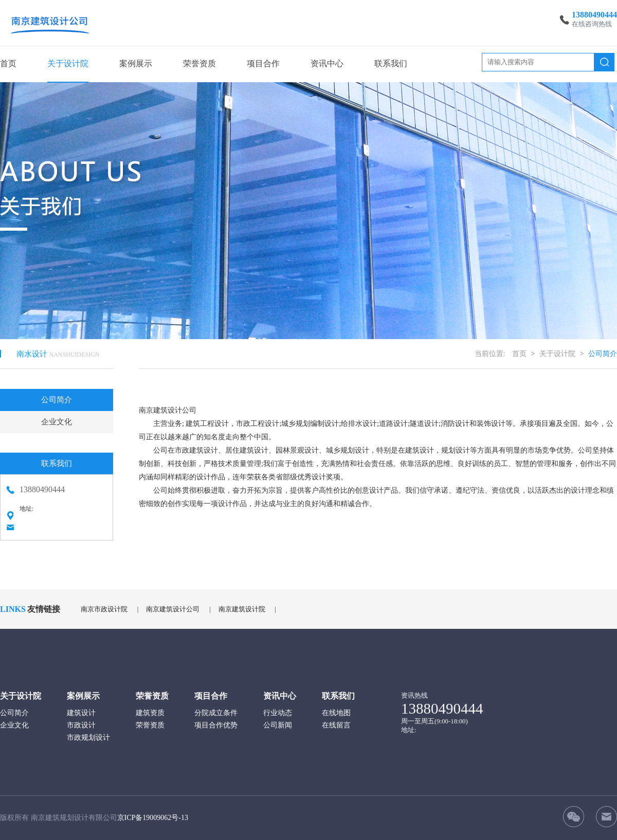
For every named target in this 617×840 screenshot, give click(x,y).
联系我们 (391, 63)
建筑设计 (81, 713)
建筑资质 (150, 713)
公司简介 (57, 400)
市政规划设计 (88, 738)
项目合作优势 (216, 725)
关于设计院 (68, 63)
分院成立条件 (216, 713)
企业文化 (57, 422)
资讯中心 (327, 63)
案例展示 (136, 63)
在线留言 (336, 725)
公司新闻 (278, 725)
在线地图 (336, 713)
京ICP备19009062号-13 (153, 818)
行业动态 (278, 713)
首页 (8, 63)
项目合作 (263, 63)
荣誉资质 (199, 63)
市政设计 (81, 725)
